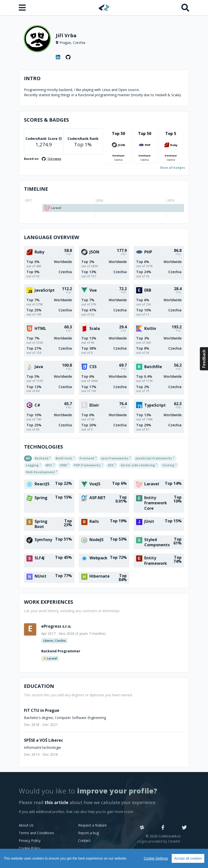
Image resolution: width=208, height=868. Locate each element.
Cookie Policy (30, 848)
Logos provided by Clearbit (159, 841)
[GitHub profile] (68, 57)
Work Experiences (49, 602)
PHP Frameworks (88, 465)
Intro (32, 78)
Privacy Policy (30, 840)
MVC (50, 465)
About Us (26, 825)
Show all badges (172, 168)
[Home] (104, 8)
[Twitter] (184, 828)
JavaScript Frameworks (155, 458)
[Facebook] (163, 828)
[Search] (185, 8)
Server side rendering (139, 465)
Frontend (88, 458)
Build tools (65, 458)
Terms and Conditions (36, 833)
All (28, 458)
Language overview (52, 237)
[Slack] (142, 828)
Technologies (43, 447)
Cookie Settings (156, 858)
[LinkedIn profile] (58, 57)
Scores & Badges (46, 120)
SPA (112, 465)
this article (56, 802)
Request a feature (92, 825)
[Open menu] (23, 8)
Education (39, 686)
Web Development (42, 472)
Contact (84, 840)
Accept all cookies (188, 858)
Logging (33, 465)
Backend (43, 458)
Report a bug (88, 833)
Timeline (36, 189)
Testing (169, 465)
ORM (64, 465)
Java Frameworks (116, 458)
